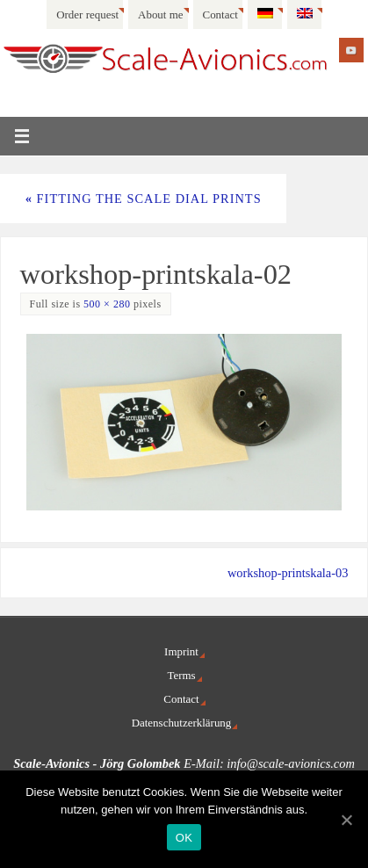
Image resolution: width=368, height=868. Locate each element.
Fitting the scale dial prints (144, 199)
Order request (87, 14)
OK (184, 838)
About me (160, 14)
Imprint (181, 651)
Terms (181, 675)
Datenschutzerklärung (182, 723)
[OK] (346, 820)
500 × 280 (107, 304)
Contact (220, 14)
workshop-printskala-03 (288, 573)
